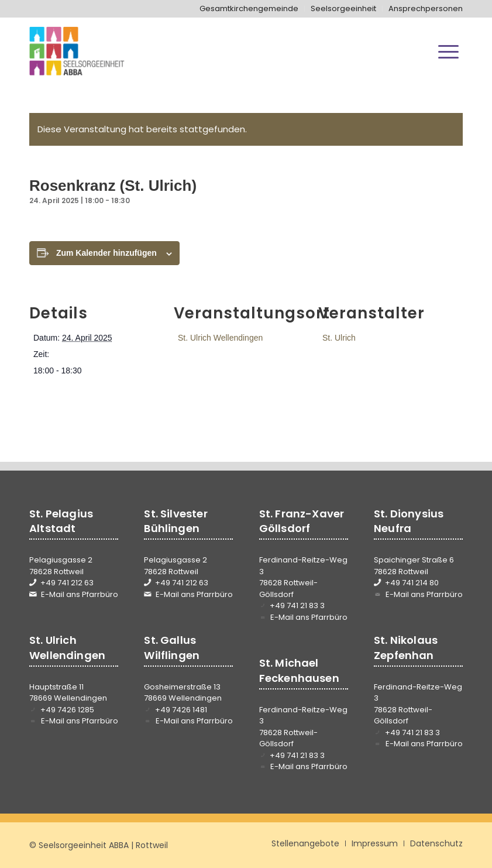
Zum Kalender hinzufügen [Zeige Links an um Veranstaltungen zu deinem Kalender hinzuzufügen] (106, 253)
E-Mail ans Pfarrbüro (80, 594)
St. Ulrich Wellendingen (220, 338)
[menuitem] (249, 9)
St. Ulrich (339, 338)
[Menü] (448, 52)
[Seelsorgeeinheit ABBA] (77, 52)
